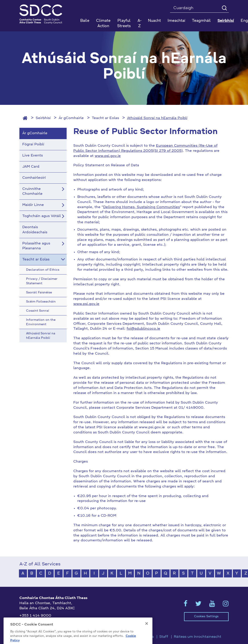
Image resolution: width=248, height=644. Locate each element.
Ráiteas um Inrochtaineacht (198, 637)
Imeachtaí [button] (176, 21)
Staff (164, 637)
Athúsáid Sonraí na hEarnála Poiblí (157, 118)
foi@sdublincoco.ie (143, 329)
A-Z (139, 23)
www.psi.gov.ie (108, 156)
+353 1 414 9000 (35, 616)
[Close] (147, 632)
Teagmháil (201, 21)
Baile (85, 21)
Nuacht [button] (154, 21)
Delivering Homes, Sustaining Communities (141, 207)
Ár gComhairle (71, 118)
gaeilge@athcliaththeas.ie (42, 623)
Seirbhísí (43, 118)
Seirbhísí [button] (226, 21)
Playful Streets (124, 23)
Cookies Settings (206, 617)
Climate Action (103, 23)
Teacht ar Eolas (105, 118)
